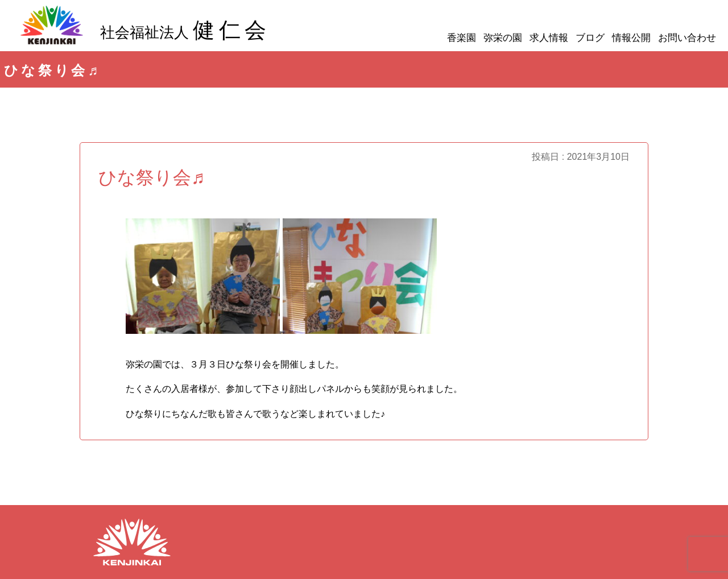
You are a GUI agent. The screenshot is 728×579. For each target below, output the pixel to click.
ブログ (590, 38)
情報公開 (631, 38)
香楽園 (462, 38)
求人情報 (549, 38)
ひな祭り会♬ (152, 177)
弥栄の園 (503, 38)
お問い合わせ (687, 38)
